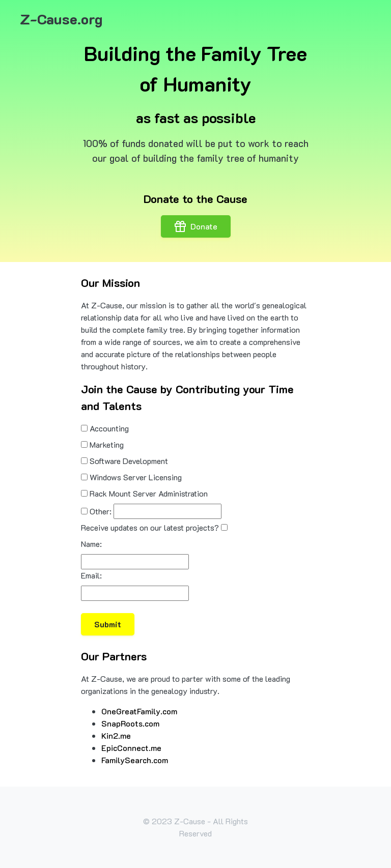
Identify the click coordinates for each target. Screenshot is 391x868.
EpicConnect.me (131, 748)
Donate (196, 226)
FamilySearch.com (135, 760)
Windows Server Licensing (136, 477)
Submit (108, 624)
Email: (91, 575)
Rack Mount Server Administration (149, 493)
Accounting (109, 428)
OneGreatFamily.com (139, 711)
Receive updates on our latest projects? (150, 527)
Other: (101, 511)
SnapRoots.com (130, 723)
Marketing (107, 444)
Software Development (129, 461)
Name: (91, 544)
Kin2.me (116, 735)
